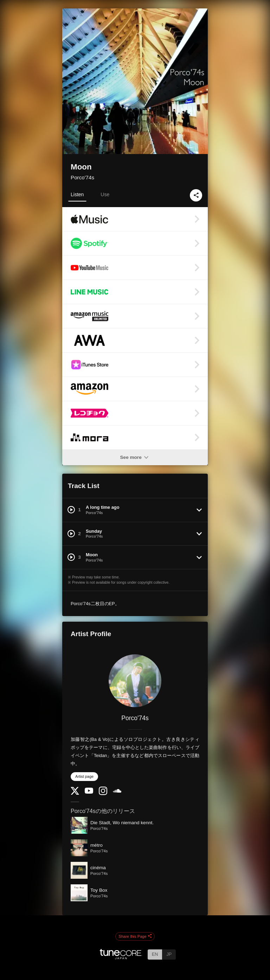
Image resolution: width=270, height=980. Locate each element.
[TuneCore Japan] (121, 957)
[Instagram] (103, 793)
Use (105, 194)
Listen (77, 194)
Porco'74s (82, 177)
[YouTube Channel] (89, 792)
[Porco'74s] (135, 681)
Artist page (84, 776)
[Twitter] (75, 793)
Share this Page (135, 936)
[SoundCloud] (117, 791)
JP (169, 954)
